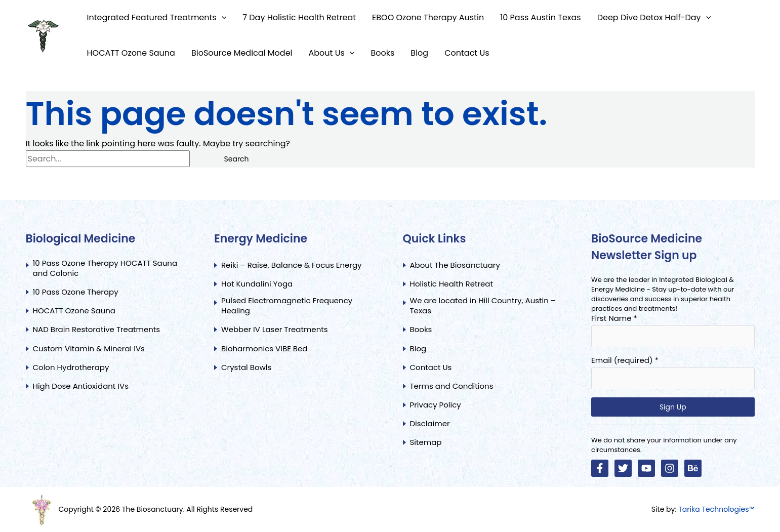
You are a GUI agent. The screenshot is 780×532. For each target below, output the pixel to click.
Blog (418, 349)
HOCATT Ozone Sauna (74, 311)
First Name (614, 318)
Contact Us (432, 367)
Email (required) (625, 360)
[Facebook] (600, 468)
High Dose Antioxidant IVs (81, 386)
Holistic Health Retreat (451, 284)
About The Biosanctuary (455, 265)
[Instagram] (670, 468)
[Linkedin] (693, 468)
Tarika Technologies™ (716, 509)
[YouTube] (646, 468)
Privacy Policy (436, 405)
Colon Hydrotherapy (71, 367)
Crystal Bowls (246, 367)
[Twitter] (623, 468)
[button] (222, 18)
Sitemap (426, 442)
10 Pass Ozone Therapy (76, 292)
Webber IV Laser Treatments (275, 330)
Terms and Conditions (452, 386)
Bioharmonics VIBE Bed (264, 349)
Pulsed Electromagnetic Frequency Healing (287, 306)
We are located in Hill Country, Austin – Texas (483, 306)
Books (421, 330)
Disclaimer (430, 424)
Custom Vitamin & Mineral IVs (89, 349)
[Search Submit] (202, 159)
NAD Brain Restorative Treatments (97, 330)
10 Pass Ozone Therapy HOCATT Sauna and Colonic (105, 268)
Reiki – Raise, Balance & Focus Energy (292, 265)
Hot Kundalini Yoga (257, 284)
